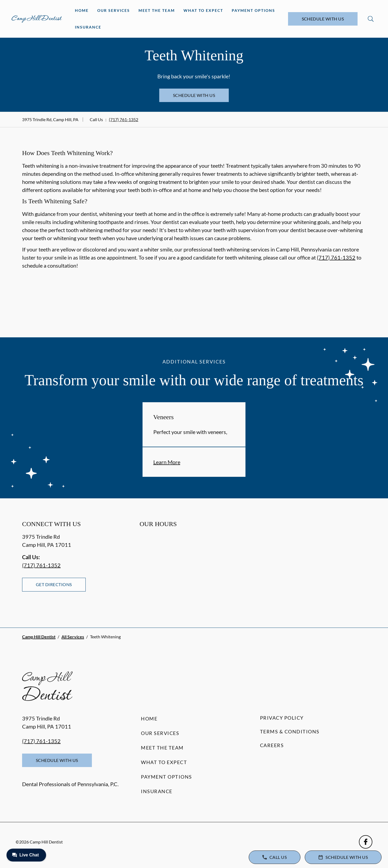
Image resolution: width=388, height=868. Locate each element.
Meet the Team (157, 10)
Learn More (167, 462)
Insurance (88, 27)
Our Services (114, 10)
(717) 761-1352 (124, 119)
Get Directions (54, 584)
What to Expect (203, 10)
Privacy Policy (282, 718)
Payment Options (253, 10)
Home (82, 10)
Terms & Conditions (290, 731)
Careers (272, 745)
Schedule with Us (323, 19)
